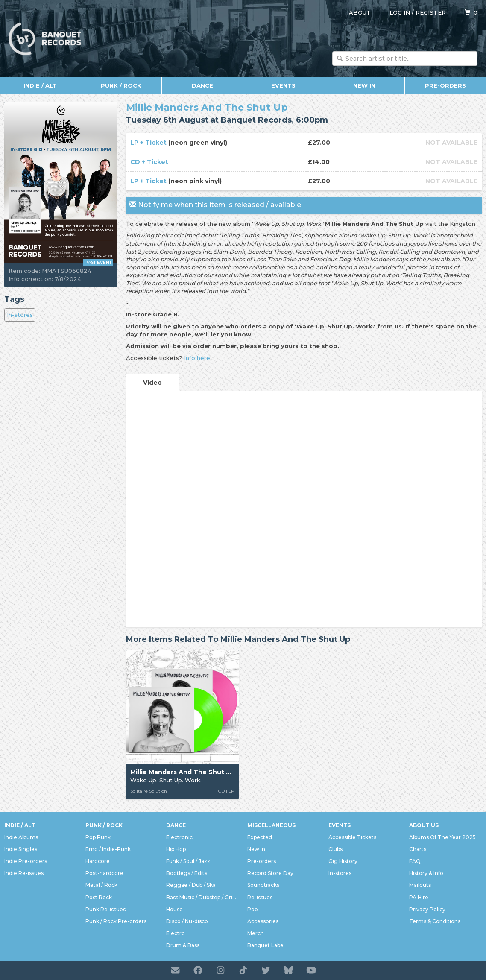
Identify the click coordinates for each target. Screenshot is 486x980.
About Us (424, 825)
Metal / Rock (101, 885)
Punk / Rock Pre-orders (116, 921)
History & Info (426, 873)
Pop (252, 909)
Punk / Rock (121, 85)
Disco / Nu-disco (187, 921)
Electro (176, 933)
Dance (202, 85)
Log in (400, 12)
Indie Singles (21, 849)
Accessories (263, 921)
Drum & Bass (183, 945)
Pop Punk (98, 837)
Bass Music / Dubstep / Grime (202, 897)
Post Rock (99, 897)
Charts (418, 849)
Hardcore (98, 861)
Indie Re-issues (24, 873)
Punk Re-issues (105, 909)
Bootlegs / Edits (187, 873)
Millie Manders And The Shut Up (207, 107)
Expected (260, 837)
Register (431, 12)
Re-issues (260, 897)
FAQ (415, 861)
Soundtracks (263, 885)
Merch (256, 933)
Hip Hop (176, 849)
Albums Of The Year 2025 (442, 837)
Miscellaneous (271, 825)
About (360, 12)
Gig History (343, 861)
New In (364, 85)
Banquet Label (266, 945)
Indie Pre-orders (26, 861)
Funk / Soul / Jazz (188, 861)
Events (283, 85)
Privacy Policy (427, 909)
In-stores (20, 315)
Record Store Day (270, 873)
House (174, 909)
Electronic (179, 837)
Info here (197, 358)
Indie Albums (21, 837)
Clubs (335, 849)
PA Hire (419, 897)
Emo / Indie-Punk (108, 849)
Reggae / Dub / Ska (191, 885)
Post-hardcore (104, 873)
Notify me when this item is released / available (215, 205)
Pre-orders (445, 85)
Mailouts (420, 885)
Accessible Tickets (352, 837)
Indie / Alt (40, 85)
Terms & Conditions (435, 921)
